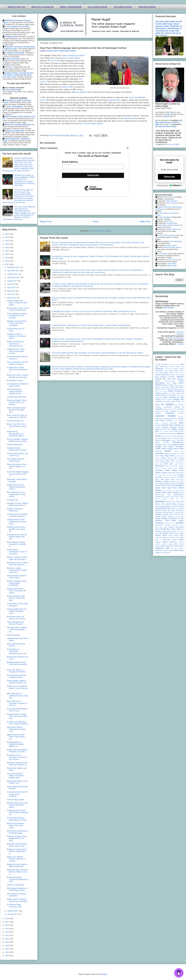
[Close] (128, 148)
